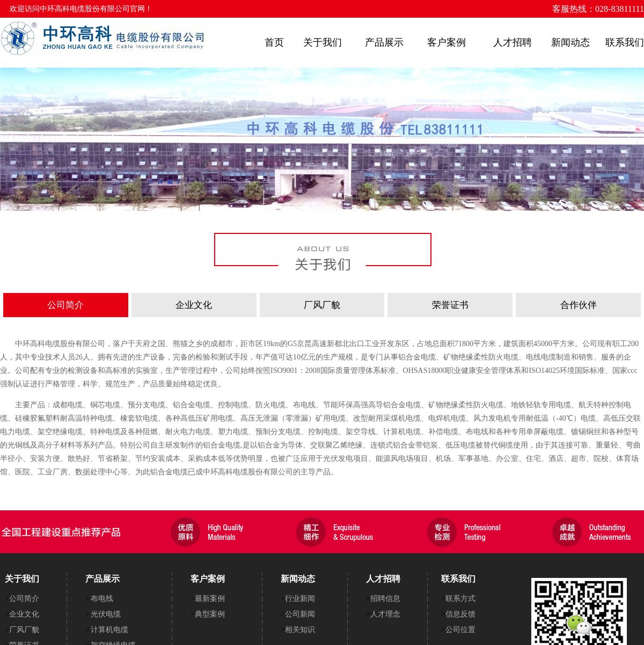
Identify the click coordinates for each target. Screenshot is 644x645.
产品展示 (384, 42)
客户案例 (447, 42)
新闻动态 (570, 42)
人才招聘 (513, 42)
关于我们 (323, 42)
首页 (274, 42)
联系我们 (625, 42)
